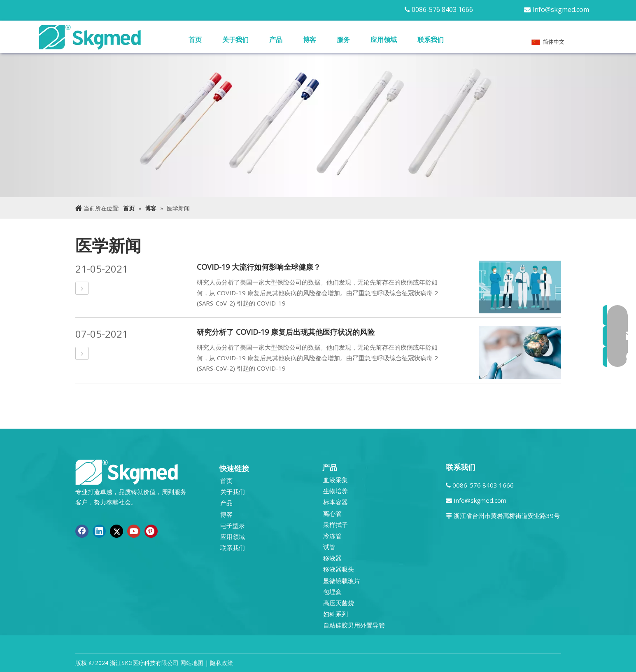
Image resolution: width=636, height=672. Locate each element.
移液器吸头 (339, 569)
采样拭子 (335, 525)
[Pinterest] (151, 531)
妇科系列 (335, 614)
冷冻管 (332, 536)
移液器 (332, 558)
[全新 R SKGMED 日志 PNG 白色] (127, 472)
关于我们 (233, 492)
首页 (226, 481)
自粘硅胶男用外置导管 (354, 625)
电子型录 (233, 525)
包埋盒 (332, 592)
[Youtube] (134, 531)
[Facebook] (82, 531)
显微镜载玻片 (342, 581)
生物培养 (335, 491)
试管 (329, 547)
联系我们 (233, 548)
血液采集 (335, 480)
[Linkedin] (99, 531)
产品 (226, 503)
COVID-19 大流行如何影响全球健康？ (259, 267)
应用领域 (233, 537)
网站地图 (192, 663)
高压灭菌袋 (339, 603)
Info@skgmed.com (561, 9)
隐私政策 (221, 663)
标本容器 (335, 502)
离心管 (332, 513)
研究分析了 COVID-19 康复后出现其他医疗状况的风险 (286, 332)
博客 (226, 514)
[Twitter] (116, 531)
